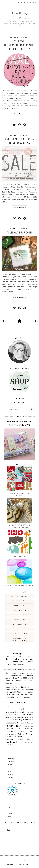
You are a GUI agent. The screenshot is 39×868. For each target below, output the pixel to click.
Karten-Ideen (20, 610)
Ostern (21, 734)
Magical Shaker (22, 732)
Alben (25, 712)
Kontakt (10, 764)
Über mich (11, 777)
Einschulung (20, 601)
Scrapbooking (11, 739)
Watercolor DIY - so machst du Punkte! (19, 586)
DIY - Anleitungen (20, 596)
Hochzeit (23, 723)
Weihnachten (20, 624)
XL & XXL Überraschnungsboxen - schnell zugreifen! (19, 45)
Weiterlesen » (20, 114)
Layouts (10, 731)
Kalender (30, 723)
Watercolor (30, 739)
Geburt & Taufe (14, 656)
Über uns (10, 814)
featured (18, 717)
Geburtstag (20, 606)
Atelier (8, 715)
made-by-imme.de (20, 15)
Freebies (25, 717)
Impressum (11, 774)
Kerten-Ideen (30, 726)
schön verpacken (20, 629)
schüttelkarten (20, 634)
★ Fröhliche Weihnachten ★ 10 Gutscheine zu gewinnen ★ (19, 526)
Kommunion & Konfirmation (20, 615)
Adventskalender (13, 712)
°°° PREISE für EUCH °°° (19, 556)
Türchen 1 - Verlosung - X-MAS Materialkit (19, 495)
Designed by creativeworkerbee (20, 864)
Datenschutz (12, 762)
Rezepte (30, 734)
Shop (9, 771)
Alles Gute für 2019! (19, 232)
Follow (8, 830)
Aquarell (31, 712)
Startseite (11, 759)
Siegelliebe (20, 620)
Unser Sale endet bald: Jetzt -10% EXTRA (19, 141)
